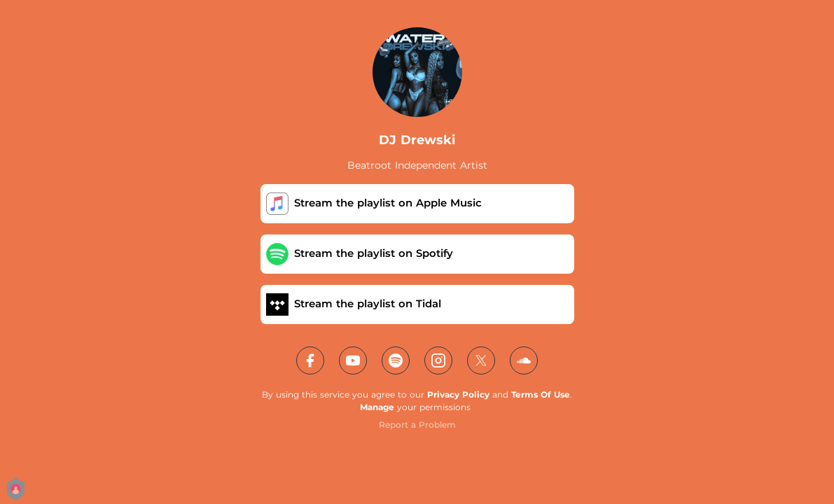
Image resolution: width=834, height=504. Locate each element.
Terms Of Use (541, 394)
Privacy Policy (458, 394)
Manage (377, 407)
